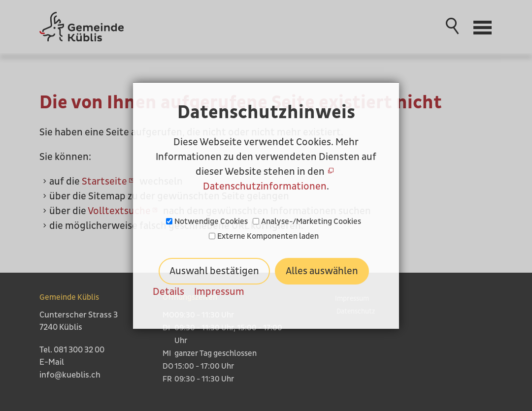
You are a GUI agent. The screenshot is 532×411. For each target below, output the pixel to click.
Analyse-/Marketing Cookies (311, 221)
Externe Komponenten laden (268, 236)
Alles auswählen (322, 271)
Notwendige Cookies (211, 221)
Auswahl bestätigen (214, 271)
